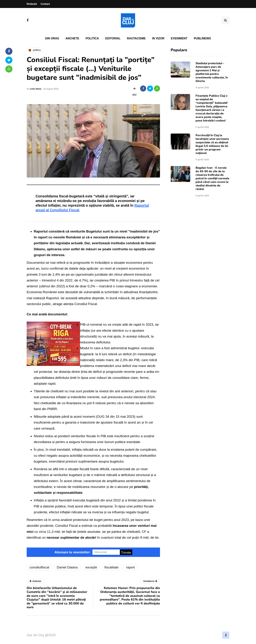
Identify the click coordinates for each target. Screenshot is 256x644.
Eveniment (179, 38)
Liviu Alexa (36, 89)
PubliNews (202, 38)
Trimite (126, 553)
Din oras (52, 38)
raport (130, 567)
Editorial (113, 38)
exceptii (91, 567)
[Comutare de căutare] (225, 20)
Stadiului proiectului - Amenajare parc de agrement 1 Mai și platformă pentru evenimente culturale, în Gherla (212, 72)
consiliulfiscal (39, 567)
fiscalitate (112, 567)
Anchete (72, 38)
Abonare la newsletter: (73, 552)
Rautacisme (136, 38)
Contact (45, 4)
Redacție (32, 4)
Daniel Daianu (67, 567)
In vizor (158, 38)
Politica (92, 38)
